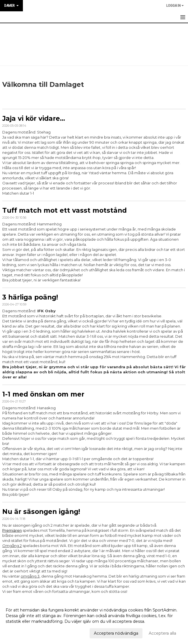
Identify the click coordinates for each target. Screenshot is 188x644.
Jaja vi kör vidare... (34, 119)
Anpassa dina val (22, 632)
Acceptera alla (162, 633)
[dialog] (94, 621)
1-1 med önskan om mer (43, 394)
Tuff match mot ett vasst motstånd (64, 210)
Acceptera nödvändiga (116, 633)
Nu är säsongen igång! (41, 512)
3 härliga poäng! (30, 297)
